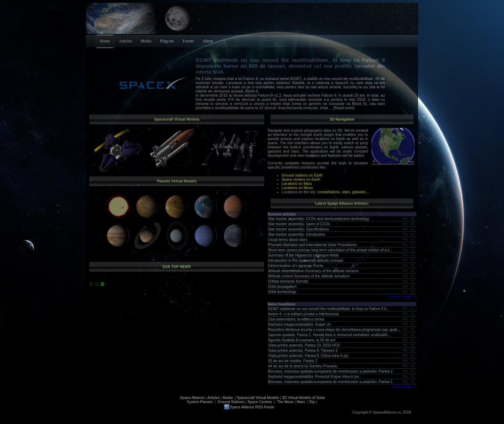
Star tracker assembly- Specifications (299, 229)
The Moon (285, 402)
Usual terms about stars (288, 239)
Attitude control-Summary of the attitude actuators (309, 276)
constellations (329, 192)
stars (346, 192)
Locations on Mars (297, 184)
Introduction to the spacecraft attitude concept (306, 260)
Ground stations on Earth (302, 175)
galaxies (359, 192)
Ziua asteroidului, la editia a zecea (296, 319)
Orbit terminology (282, 292)
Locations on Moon (297, 188)
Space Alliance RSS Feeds (252, 407)
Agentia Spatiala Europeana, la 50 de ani (302, 340)
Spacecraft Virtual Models (258, 398)
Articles (213, 398)
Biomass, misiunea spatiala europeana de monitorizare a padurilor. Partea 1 (330, 382)
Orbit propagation (282, 286)
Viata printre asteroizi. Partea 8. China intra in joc (308, 356)
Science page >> (402, 296)
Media (228, 398)
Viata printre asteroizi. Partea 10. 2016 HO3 (304, 345)
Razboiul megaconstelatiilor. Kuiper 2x (300, 324)
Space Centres (260, 402)
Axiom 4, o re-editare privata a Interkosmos (304, 314)
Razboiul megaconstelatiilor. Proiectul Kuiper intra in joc (314, 376)
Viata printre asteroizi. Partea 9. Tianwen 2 (303, 350)
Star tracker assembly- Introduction (297, 234)
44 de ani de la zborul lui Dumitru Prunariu (303, 366)
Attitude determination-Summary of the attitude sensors (314, 271)
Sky (312, 402)
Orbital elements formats (288, 281)
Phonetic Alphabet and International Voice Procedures (313, 245)
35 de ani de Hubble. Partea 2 (293, 361)
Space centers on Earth (301, 179)
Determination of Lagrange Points (296, 266)
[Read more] (344, 108)
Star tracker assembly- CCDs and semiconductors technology (319, 219)
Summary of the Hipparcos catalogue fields (303, 255)
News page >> (404, 386)
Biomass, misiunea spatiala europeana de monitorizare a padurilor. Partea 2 (330, 371)
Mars (301, 402)
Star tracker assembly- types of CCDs (299, 224)
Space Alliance (192, 398)
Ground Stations (231, 402)
